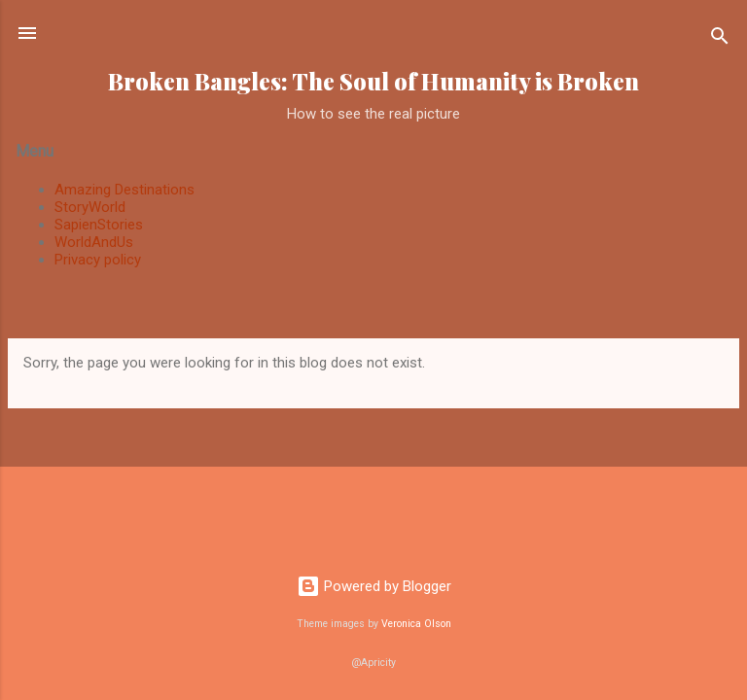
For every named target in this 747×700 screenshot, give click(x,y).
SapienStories (99, 225)
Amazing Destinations (124, 190)
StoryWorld (90, 207)
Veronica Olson (416, 624)
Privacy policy (98, 260)
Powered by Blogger (374, 586)
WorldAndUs (94, 242)
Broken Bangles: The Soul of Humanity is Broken (373, 81)
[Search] (720, 39)
